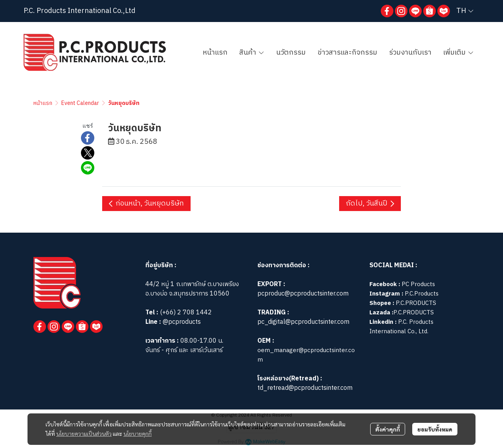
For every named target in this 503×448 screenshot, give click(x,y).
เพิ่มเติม (459, 53)
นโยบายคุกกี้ (138, 433)
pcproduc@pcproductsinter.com (303, 294)
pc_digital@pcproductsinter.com (303, 322)
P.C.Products (422, 294)
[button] (465, 11)
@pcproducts (181, 322)
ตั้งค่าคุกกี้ (388, 429)
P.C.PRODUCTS (416, 303)
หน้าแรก (43, 103)
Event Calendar (80, 103)
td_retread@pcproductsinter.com (305, 388)
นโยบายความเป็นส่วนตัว (84, 433)
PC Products (418, 284)
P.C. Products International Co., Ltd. (401, 327)
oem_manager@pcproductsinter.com (306, 355)
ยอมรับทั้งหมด (435, 429)
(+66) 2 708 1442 (186, 313)
